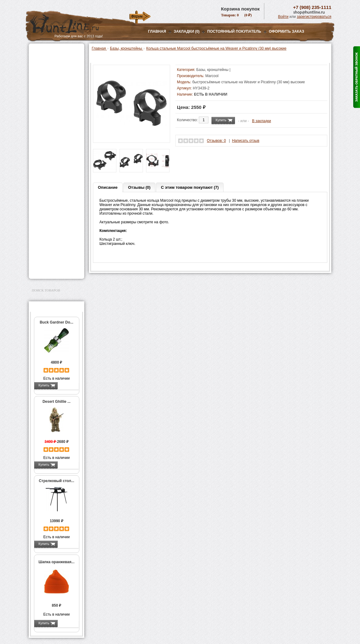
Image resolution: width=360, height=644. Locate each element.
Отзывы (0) (139, 187)
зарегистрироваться (314, 17)
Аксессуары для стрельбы (48, 196)
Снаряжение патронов (53, 136)
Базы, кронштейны (50, 82)
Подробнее (68, 385)
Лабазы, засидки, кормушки (49, 118)
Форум (137, 16)
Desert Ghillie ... (57, 402)
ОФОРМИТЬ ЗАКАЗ (287, 31)
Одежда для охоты (50, 187)
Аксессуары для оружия (55, 206)
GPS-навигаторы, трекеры (49, 177)
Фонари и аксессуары (53, 144)
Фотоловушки (45, 159)
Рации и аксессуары (51, 101)
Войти (283, 17)
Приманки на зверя (50, 128)
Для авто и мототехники (55, 261)
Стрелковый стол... (57, 481)
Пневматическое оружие (55, 59)
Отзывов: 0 (216, 141)
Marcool (212, 76)
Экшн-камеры (45, 167)
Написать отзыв (245, 141)
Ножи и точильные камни (56, 241)
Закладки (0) (187, 31)
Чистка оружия (46, 222)
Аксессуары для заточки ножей (55, 251)
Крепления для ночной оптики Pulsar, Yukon (58, 91)
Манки (38, 109)
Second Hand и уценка (53, 269)
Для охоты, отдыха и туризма (52, 232)
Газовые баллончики (52, 52)
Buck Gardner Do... (57, 322)
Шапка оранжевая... (57, 562)
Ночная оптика (46, 75)
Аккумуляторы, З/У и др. (55, 151)
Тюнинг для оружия (51, 214)
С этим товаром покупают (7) (190, 187)
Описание (108, 187)
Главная (157, 31)
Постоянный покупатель (234, 31)
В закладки (262, 121)
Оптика (39, 67)
